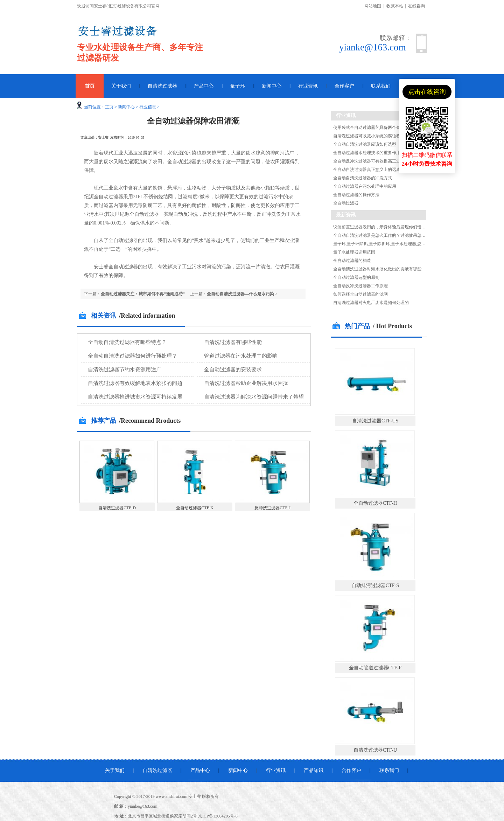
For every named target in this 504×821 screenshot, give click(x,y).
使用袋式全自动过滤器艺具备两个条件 (369, 127)
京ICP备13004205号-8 (218, 816)
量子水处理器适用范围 (354, 252)
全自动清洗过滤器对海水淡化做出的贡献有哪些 (377, 269)
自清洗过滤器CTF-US (375, 421)
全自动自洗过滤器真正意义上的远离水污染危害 (377, 170)
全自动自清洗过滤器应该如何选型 (365, 144)
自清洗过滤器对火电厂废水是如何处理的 (371, 303)
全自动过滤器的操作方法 (356, 195)
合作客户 (344, 86)
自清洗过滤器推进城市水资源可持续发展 (135, 397)
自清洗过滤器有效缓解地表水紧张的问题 (135, 383)
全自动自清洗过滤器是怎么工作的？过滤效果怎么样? (382, 235)
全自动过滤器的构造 (352, 261)
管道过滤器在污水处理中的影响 (241, 356)
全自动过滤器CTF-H (375, 503)
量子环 (238, 86)
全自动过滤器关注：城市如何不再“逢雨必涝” (143, 294)
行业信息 (148, 107)
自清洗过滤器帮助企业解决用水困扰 (246, 383)
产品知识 (314, 770)
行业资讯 (308, 86)
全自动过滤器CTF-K (195, 508)
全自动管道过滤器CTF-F (375, 668)
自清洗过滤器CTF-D (117, 508)
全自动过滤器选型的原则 (356, 277)
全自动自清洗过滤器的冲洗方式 (363, 178)
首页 (90, 86)
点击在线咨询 (427, 92)
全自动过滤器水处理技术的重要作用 (367, 153)
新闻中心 (272, 86)
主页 (109, 107)
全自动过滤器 (346, 203)
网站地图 (373, 6)
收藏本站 (395, 6)
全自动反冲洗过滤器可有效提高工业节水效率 (375, 161)
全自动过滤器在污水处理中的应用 (365, 186)
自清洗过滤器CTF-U (375, 750)
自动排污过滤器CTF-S (375, 585)
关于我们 (121, 86)
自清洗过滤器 (162, 86)
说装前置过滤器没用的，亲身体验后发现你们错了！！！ (386, 227)
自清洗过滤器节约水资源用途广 (125, 370)
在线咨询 (416, 6)
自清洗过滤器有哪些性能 (233, 342)
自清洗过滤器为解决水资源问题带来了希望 (254, 397)
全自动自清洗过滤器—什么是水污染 (240, 294)
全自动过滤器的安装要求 (233, 370)
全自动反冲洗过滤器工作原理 (360, 286)
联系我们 (381, 86)
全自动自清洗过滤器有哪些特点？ (127, 342)
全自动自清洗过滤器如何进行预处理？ (132, 356)
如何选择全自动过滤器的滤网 (360, 294)
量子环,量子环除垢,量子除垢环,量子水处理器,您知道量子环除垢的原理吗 (400, 244)
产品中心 (204, 86)
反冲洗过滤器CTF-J (272, 508)
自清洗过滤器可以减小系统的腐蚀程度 (369, 136)
